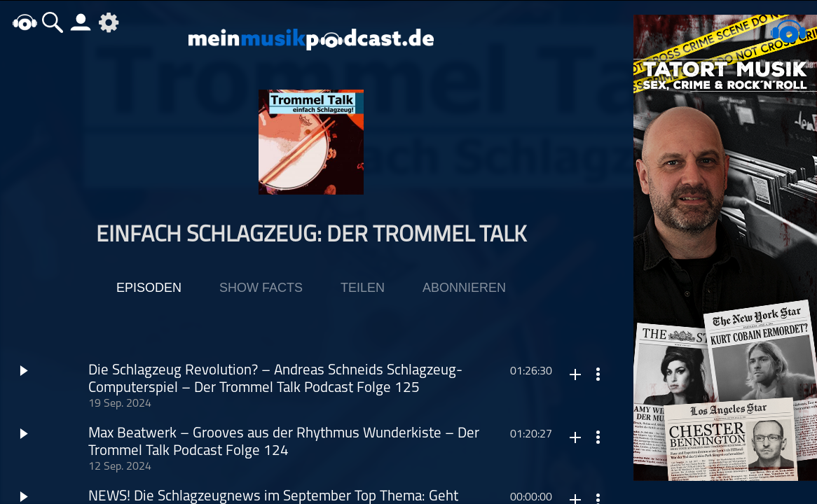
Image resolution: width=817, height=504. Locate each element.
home (25, 22)
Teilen (363, 288)
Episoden (149, 288)
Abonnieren (464, 288)
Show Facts (261, 288)
